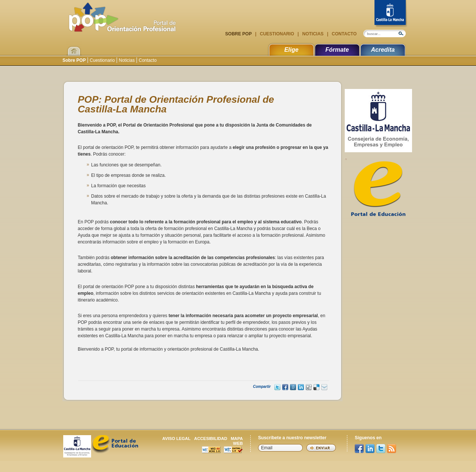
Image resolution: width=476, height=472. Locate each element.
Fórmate (337, 50)
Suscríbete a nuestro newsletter (292, 438)
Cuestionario (277, 34)
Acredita (383, 50)
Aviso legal (176, 438)
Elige (291, 50)
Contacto (344, 34)
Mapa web (237, 441)
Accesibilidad (211, 438)
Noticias (313, 34)
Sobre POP (239, 34)
